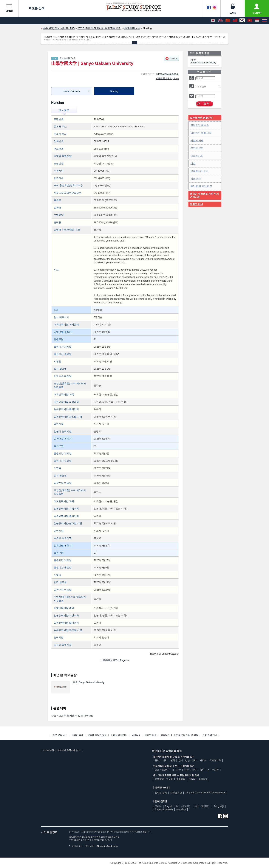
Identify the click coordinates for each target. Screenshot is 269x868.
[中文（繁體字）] (235, 21)
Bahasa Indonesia (164, 809)
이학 (194, 770)
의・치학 (176, 770)
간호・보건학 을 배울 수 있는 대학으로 (72, 716)
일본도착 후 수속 (200, 125)
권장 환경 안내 (210, 735)
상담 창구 (196, 179)
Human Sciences (71, 91)
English (169, 806)
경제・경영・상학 (187, 760)
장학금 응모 (197, 148)
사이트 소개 (76, 846)
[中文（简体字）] (228, 21)
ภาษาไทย (181, 809)
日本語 (158, 806)
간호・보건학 (162, 770)
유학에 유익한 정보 (97, 735)
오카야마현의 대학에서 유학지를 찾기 (62, 750)
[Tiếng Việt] (250, 21)
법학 (173, 760)
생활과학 (181, 779)
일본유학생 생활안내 (201, 118)
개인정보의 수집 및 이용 (186, 735)
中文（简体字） (183, 806)
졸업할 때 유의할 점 (201, 186)
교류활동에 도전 (199, 171)
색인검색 (136, 735)
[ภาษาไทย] (264, 21)
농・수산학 (213, 770)
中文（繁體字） (202, 806)
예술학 (192, 779)
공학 (202, 770)
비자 (193, 163)
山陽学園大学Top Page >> (115, 660)
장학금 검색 (196, 204)
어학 (165, 760)
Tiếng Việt (219, 806)
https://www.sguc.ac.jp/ (168, 74)
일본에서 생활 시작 (201, 133)
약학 (186, 770)
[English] (220, 21)
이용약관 (165, 735)
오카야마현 (65, 58)
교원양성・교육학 (164, 779)
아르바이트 (197, 156)
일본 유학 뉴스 (60, 735)
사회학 (203, 760)
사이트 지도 (150, 735)
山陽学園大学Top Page (168, 79)
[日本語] (213, 21)
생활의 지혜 (197, 141)
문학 (157, 760)
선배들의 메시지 (119, 735)
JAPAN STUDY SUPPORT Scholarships (205, 793)
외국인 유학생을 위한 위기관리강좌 (204, 195)
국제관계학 (215, 760)
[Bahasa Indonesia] (257, 21)
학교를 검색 (34, 8)
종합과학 (203, 779)
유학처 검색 (77, 735)
